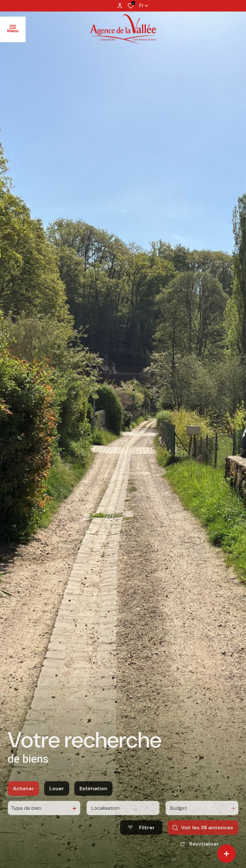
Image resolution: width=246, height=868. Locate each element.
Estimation (93, 796)
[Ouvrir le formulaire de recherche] (141, 835)
